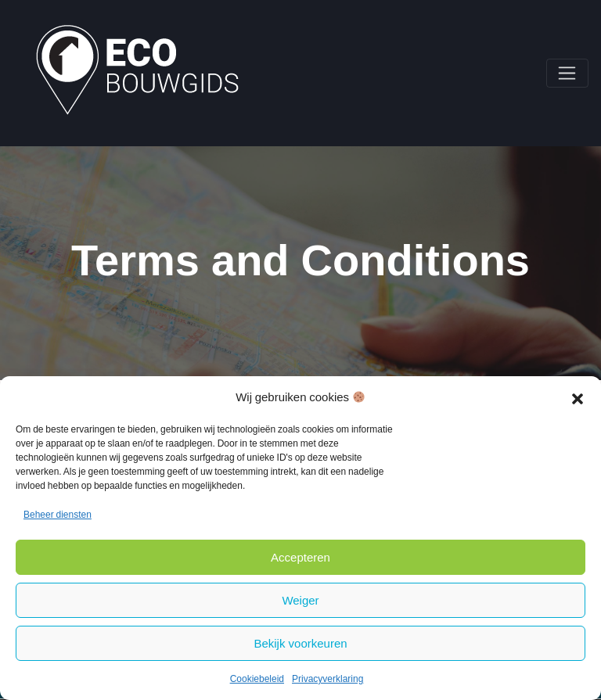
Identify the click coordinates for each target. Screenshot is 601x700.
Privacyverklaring (327, 679)
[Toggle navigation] (567, 74)
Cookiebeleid (257, 679)
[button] (578, 397)
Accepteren (300, 557)
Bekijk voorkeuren (300, 643)
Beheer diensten (58, 515)
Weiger (300, 600)
